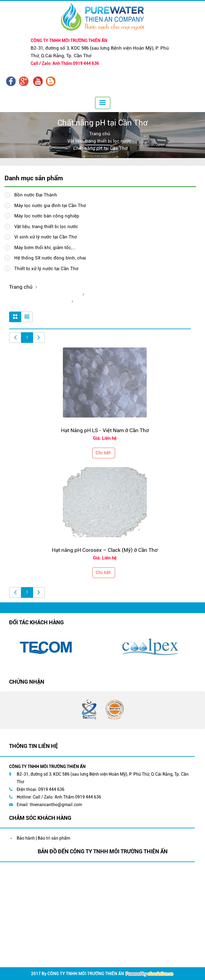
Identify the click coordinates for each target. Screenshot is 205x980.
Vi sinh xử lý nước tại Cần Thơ (41, 237)
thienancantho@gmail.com (56, 805)
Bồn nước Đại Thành (31, 195)
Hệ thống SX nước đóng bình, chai (45, 258)
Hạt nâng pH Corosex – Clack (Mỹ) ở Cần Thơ (105, 550)
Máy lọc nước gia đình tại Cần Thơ (45, 206)
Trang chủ (100, 134)
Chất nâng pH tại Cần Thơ (101, 148)
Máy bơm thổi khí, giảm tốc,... (40, 248)
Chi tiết (103, 453)
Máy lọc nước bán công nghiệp (42, 216)
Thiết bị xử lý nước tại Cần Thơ (41, 269)
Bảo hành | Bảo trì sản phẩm (43, 838)
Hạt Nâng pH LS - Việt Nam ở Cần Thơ (105, 430)
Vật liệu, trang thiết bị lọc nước (99, 141)
